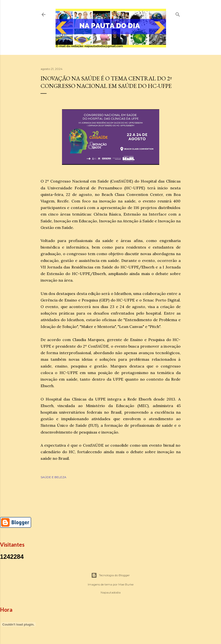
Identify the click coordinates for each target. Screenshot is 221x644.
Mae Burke (126, 584)
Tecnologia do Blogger (110, 575)
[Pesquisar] (178, 13)
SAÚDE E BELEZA (53, 477)
